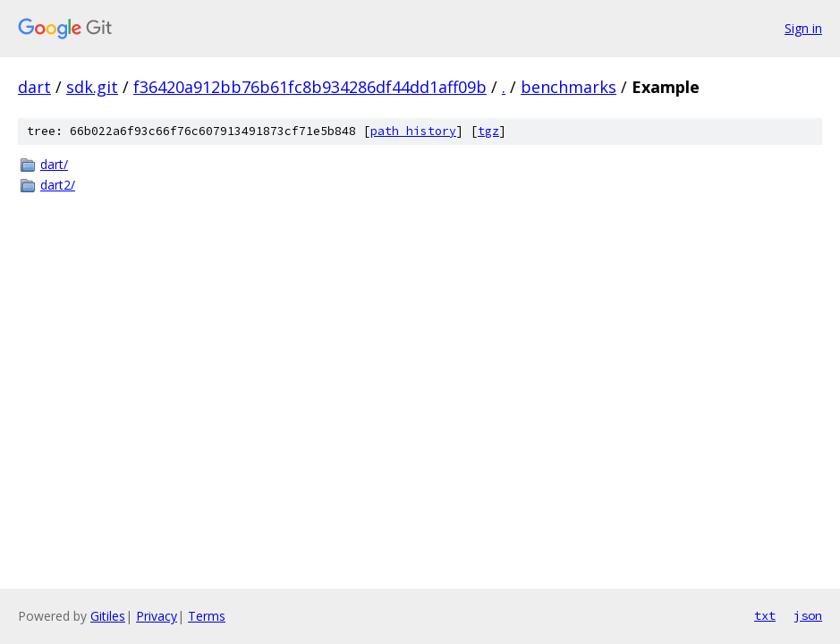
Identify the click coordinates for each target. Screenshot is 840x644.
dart (34, 87)
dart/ (54, 164)
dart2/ (58, 185)
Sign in (803, 28)
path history (413, 131)
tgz (488, 131)
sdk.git (92, 87)
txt (765, 615)
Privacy (157, 616)
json (808, 615)
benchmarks (568, 87)
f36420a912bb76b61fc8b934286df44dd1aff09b (310, 87)
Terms (207, 616)
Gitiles (108, 616)
